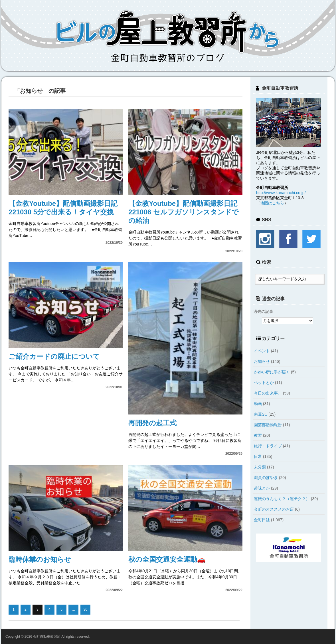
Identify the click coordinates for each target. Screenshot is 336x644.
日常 (258, 456)
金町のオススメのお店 (274, 509)
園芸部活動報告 (268, 425)
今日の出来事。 (268, 393)
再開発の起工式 (152, 423)
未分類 (260, 467)
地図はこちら (272, 203)
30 (86, 609)
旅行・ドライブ (268, 446)
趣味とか (262, 488)
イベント (262, 351)
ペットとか (264, 383)
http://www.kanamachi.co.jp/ (281, 193)
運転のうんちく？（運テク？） (282, 499)
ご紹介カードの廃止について (54, 356)
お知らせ (262, 361)
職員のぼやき (266, 478)
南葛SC (261, 414)
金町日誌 (262, 520)
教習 (258, 435)
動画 (258, 404)
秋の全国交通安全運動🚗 (167, 559)
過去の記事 (263, 311)
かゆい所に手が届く (272, 372)
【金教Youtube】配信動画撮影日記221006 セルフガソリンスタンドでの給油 (184, 212)
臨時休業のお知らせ (40, 559)
